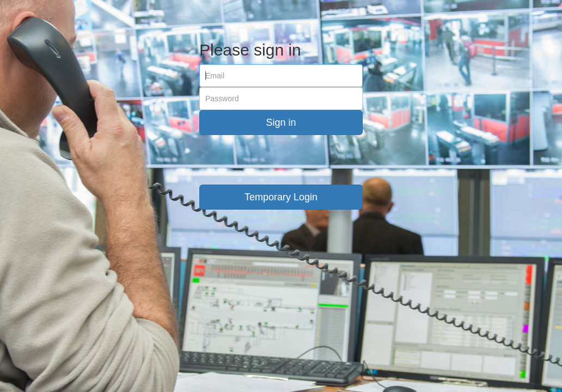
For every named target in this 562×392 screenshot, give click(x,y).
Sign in (281, 122)
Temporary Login (281, 197)
